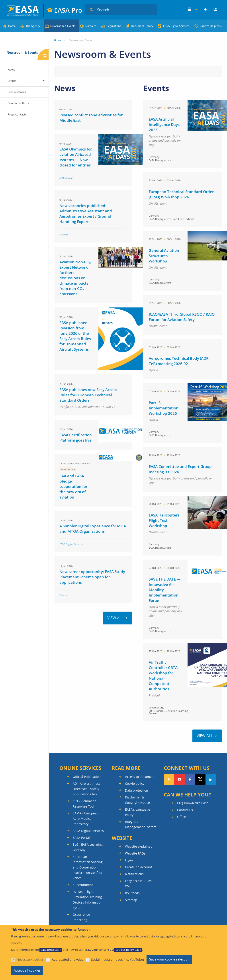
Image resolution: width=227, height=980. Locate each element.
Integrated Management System (141, 824)
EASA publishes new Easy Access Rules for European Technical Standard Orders (88, 395)
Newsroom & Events (63, 26)
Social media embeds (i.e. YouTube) (117, 959)
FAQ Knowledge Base (193, 803)
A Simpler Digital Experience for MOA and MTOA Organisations (93, 529)
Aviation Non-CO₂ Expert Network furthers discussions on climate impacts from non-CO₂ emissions (75, 278)
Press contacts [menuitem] (17, 114)
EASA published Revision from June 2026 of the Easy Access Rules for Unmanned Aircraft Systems (75, 336)
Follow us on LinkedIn (211, 779)
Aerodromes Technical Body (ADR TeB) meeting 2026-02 (179, 361)
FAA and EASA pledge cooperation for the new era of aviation (73, 486)
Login (206, 10)
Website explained (139, 846)
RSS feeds (132, 893)
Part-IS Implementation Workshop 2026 (164, 408)
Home (12, 26)
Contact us (185, 810)
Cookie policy (135, 783)
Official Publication (87, 777)
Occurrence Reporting (81, 917)
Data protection (137, 790)
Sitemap (131, 900)
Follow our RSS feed (169, 779)
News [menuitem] (11, 70)
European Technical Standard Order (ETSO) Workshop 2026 (181, 194)
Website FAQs (135, 853)
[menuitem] (206, 10)
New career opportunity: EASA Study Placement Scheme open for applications (92, 577)
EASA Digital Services (176, 26)
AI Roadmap (66, 178)
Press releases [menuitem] (17, 92)
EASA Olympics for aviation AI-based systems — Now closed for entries (76, 157)
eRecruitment (83, 885)
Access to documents (141, 777)
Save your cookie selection (169, 959)
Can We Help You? (211, 26)
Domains (91, 26)
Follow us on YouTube (179, 779)
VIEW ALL (115, 618)
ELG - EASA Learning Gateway (88, 847)
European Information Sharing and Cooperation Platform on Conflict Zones (88, 867)
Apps (193, 10)
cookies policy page (128, 950)
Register (216, 10)
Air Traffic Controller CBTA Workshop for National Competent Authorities (163, 676)
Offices (182, 817)
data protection (51, 950)
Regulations (114, 26)
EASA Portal (81, 838)
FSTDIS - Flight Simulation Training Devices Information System (88, 900)
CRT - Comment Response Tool (84, 804)
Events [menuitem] (12, 81)
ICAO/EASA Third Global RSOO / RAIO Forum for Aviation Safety (182, 317)
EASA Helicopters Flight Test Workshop (164, 520)
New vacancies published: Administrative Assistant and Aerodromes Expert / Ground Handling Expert (86, 214)
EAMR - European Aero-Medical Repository (86, 819)
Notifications (134, 874)
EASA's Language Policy (138, 812)
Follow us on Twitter (200, 779)
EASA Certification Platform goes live (76, 437)
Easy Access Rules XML (138, 883)
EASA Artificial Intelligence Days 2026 (164, 124)
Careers (64, 234)
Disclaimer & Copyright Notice (137, 800)
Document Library (142, 26)
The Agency (33, 26)
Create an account (139, 867)
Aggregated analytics (67, 959)
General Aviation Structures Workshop (164, 256)
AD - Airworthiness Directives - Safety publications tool (87, 789)
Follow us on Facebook (190, 779)
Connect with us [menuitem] (18, 103)
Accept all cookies (27, 970)
